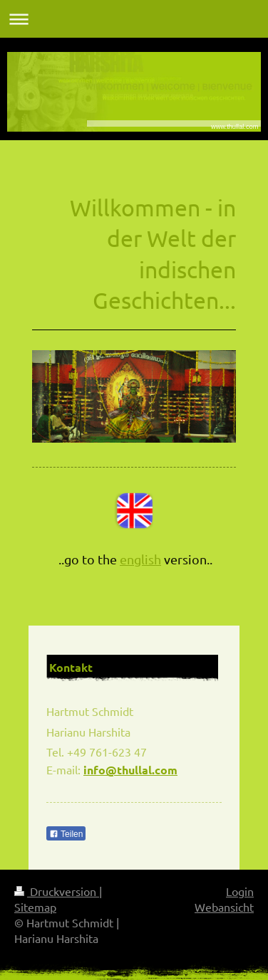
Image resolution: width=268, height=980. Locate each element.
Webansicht (224, 907)
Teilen (66, 834)
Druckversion (57, 891)
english (140, 559)
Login (240, 891)
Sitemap (35, 907)
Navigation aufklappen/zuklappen (134, 19)
